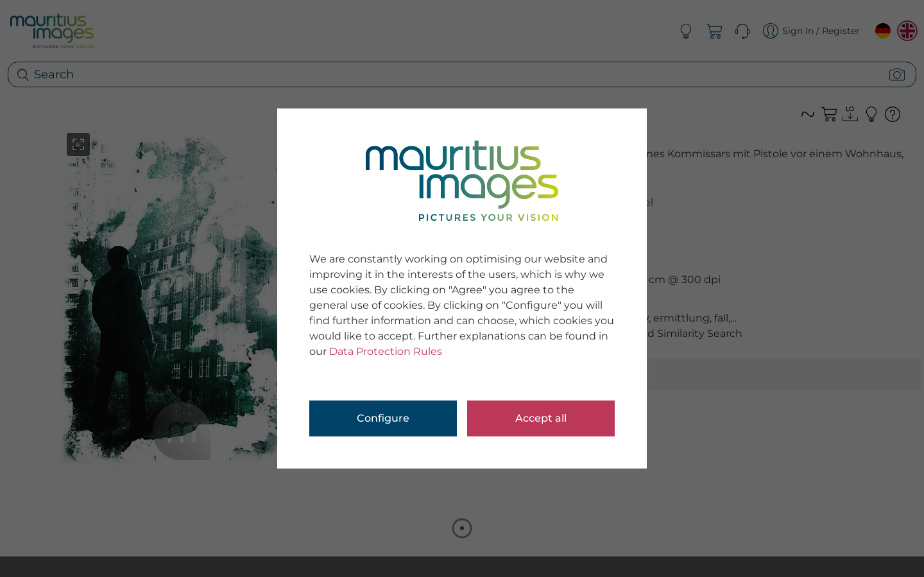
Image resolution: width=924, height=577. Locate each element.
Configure (383, 418)
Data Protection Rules (386, 351)
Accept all (541, 418)
